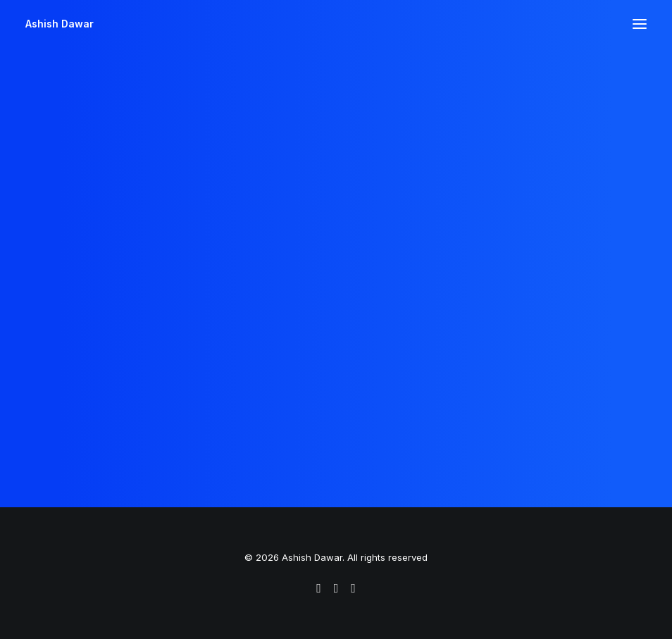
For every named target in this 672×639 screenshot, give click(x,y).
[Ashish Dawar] (60, 24)
